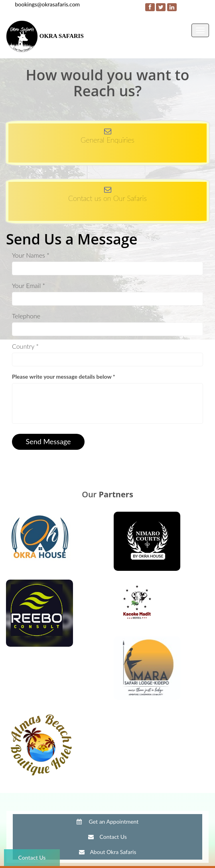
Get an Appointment (108, 821)
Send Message (48, 441)
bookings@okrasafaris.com (48, 4)
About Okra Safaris (108, 852)
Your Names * (31, 255)
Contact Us (32, 857)
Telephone (26, 316)
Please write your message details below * (64, 376)
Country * (25, 346)
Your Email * (29, 285)
